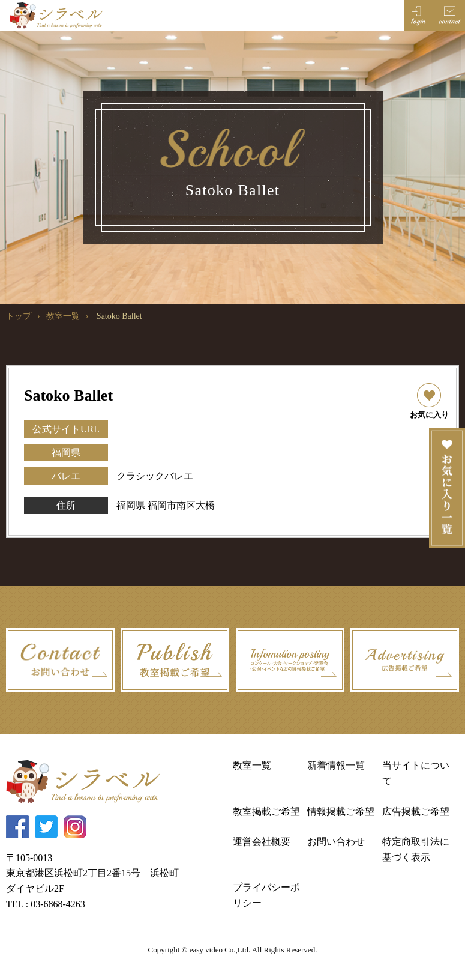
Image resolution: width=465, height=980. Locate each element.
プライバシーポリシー (266, 895)
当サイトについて (416, 773)
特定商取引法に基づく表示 (416, 849)
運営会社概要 (262, 842)
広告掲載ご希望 (416, 812)
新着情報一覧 (336, 765)
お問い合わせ (336, 842)
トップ (19, 316)
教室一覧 (63, 316)
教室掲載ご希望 (266, 812)
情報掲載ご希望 (341, 812)
